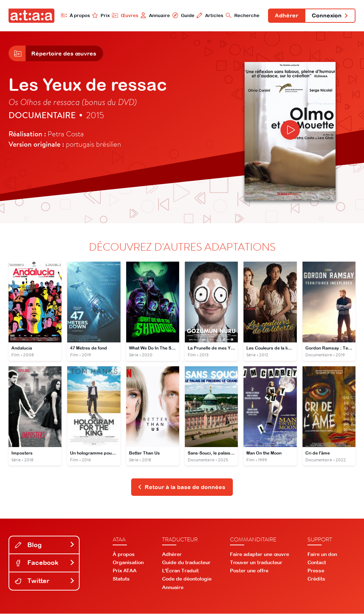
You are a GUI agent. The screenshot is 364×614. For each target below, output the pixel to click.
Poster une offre (249, 571)
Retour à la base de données (181, 487)
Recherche (242, 15)
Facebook (45, 563)
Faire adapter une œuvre (259, 555)
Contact (317, 563)
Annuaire (154, 15)
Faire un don (322, 555)
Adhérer (286, 16)
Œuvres (124, 15)
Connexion (330, 16)
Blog (45, 545)
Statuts (121, 579)
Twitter (45, 581)
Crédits (316, 579)
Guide (182, 15)
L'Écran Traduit (180, 571)
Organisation (128, 563)
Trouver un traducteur (256, 563)
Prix (100, 15)
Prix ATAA (125, 571)
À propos (74, 15)
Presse (316, 571)
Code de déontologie (187, 579)
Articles (209, 15)
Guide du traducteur (186, 563)
